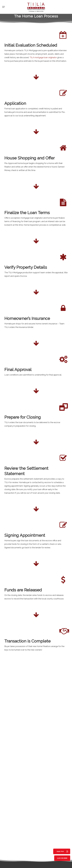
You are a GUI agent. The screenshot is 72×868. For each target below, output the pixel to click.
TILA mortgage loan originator (43, 57)
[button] (4, 7)
